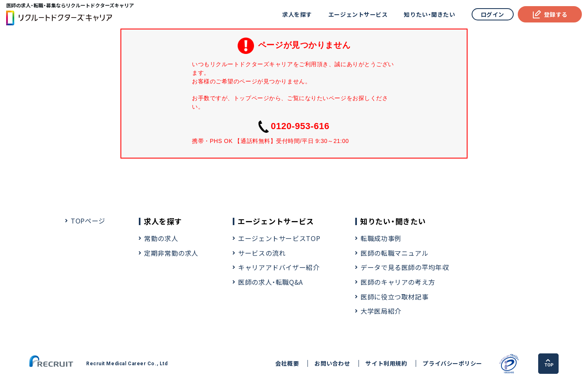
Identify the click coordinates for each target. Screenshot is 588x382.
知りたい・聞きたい (429, 14)
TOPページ (88, 221)
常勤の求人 (161, 238)
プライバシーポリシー (452, 363)
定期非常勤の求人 (171, 253)
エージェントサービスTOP (279, 238)
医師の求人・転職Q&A (271, 282)
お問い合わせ (332, 363)
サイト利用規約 (386, 363)
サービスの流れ (262, 253)
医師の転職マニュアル (394, 253)
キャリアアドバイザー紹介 (279, 267)
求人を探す (297, 14)
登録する (550, 14)
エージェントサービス (358, 14)
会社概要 (287, 363)
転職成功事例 (381, 238)
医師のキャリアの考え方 (398, 282)
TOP (549, 363)
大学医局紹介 (381, 311)
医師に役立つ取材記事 (394, 297)
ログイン (492, 14)
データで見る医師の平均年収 (405, 267)
